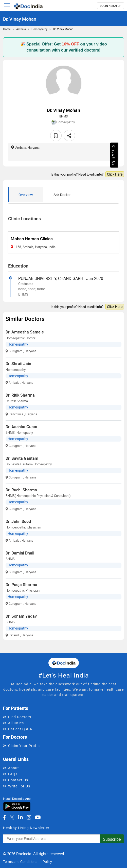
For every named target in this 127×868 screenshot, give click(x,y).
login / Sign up (111, 6)
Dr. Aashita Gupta (21, 427)
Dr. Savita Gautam (22, 458)
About (14, 768)
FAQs (13, 774)
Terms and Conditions (20, 862)
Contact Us (18, 780)
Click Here (115, 174)
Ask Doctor (62, 195)
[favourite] (56, 136)
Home (7, 29)
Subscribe (112, 839)
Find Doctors (20, 717)
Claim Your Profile (24, 746)
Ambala (21, 29)
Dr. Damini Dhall (20, 553)
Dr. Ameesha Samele (25, 332)
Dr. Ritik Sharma (20, 395)
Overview (26, 195)
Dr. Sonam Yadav (21, 616)
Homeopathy (39, 29)
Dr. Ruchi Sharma (21, 490)
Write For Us (19, 786)
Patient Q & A (20, 729)
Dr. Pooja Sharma (21, 585)
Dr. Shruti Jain (18, 364)
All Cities (16, 723)
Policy (47, 862)
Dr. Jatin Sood (18, 521)
